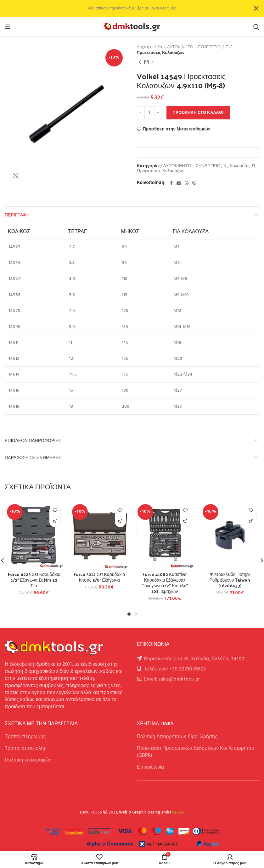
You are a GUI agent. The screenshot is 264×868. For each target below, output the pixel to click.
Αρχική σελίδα (149, 47)
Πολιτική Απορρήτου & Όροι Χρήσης (177, 737)
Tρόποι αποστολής (25, 749)
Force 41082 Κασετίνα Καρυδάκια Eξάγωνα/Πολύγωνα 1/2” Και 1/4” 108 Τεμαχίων (164, 583)
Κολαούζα (239, 167)
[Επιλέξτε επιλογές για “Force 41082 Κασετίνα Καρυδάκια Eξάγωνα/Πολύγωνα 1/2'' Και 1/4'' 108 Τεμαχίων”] (185, 522)
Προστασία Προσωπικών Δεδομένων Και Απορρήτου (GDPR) (196, 752)
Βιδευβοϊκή (22, 664)
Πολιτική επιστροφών (28, 760)
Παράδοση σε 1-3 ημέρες (33, 457)
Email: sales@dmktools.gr (172, 679)
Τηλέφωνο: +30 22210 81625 (175, 669)
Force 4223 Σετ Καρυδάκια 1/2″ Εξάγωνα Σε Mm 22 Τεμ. (34, 580)
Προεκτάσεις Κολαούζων (161, 53)
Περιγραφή (17, 215)
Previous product (140, 62)
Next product (153, 62)
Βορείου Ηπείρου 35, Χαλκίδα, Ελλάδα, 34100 (194, 659)
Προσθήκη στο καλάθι (198, 113)
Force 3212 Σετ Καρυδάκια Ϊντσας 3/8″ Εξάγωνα (99, 577)
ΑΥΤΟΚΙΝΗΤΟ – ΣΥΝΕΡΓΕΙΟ (194, 47)
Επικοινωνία (151, 767)
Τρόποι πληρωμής (25, 737)
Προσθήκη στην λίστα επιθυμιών (177, 129)
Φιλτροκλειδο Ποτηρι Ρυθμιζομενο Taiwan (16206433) (230, 580)
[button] (55, 522)
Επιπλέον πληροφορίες (33, 440)
